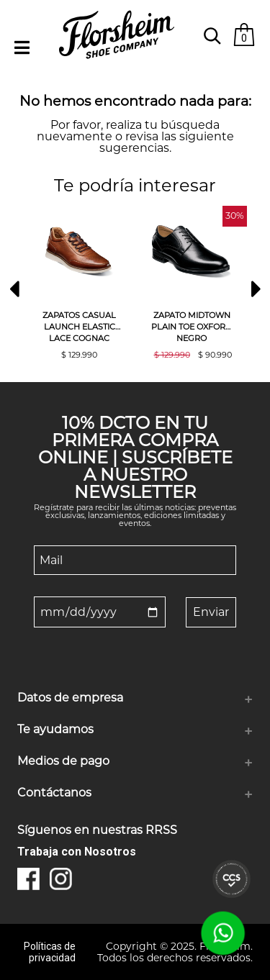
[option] (79, 282)
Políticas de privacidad (50, 952)
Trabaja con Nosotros (77, 852)
